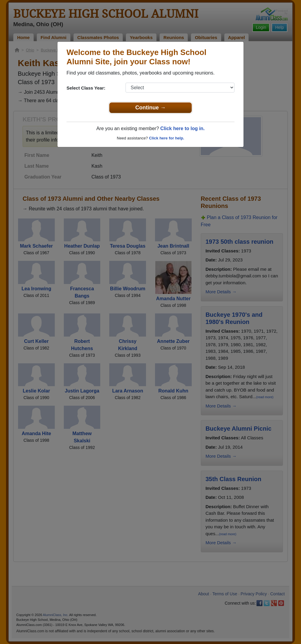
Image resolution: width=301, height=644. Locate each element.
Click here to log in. (182, 128)
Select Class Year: (86, 88)
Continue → (151, 108)
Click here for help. (167, 138)
